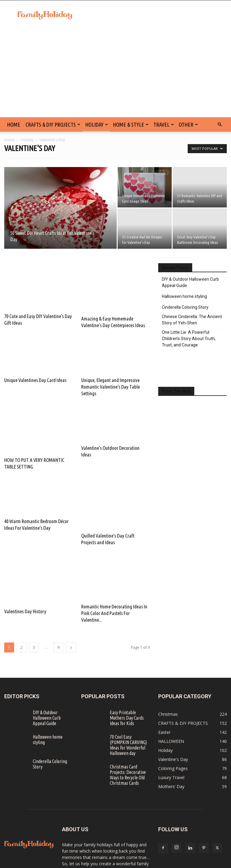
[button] (220, 125)
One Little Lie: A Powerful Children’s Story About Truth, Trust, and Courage (189, 339)
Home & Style (131, 125)
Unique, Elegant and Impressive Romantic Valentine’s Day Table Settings (111, 372)
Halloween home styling (184, 296)
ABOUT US (203, 862)
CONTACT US (98, 862)
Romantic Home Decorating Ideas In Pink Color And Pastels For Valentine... (114, 563)
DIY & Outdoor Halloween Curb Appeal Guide (190, 282)
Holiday (97, 125)
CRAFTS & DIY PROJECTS (53, 125)
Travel (164, 125)
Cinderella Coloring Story (185, 307)
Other (188, 125)
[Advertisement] (115, 72)
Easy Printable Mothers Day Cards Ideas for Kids (127, 668)
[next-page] (71, 597)
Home (9, 140)
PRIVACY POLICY (154, 862)
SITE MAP (181, 862)
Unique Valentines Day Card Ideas (35, 366)
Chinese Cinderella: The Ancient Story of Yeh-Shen (192, 320)
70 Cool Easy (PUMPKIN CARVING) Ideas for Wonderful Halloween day (128, 695)
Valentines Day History (25, 554)
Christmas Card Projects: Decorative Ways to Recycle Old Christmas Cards (128, 725)
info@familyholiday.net (107, 839)
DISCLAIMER (125, 862)
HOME (14, 125)
